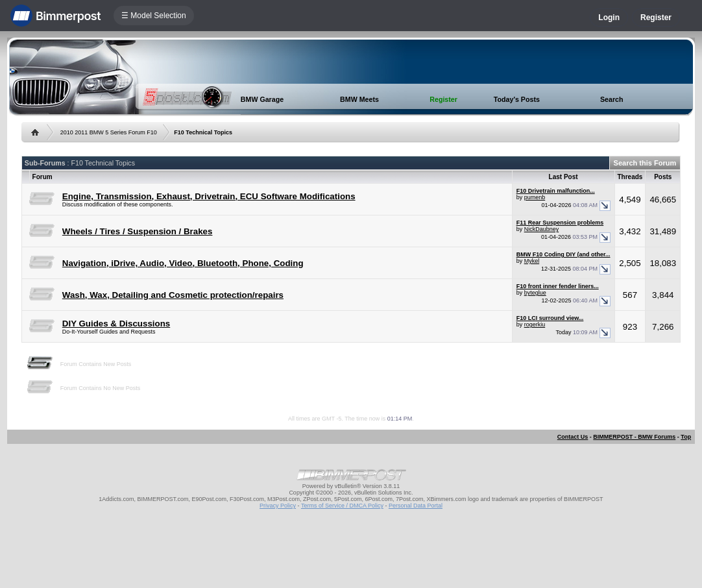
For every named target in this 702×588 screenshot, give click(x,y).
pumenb (535, 197)
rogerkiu (535, 325)
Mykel (532, 261)
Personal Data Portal (416, 506)
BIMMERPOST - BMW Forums (634, 437)
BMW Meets (359, 99)
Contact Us (573, 437)
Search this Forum (645, 163)
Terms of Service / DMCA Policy (342, 506)
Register (656, 18)
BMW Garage (262, 99)
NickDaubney (542, 229)
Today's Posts (517, 99)
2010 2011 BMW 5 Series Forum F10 (109, 132)
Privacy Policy (278, 506)
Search (612, 99)
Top (686, 437)
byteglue (535, 293)
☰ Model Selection (154, 16)
